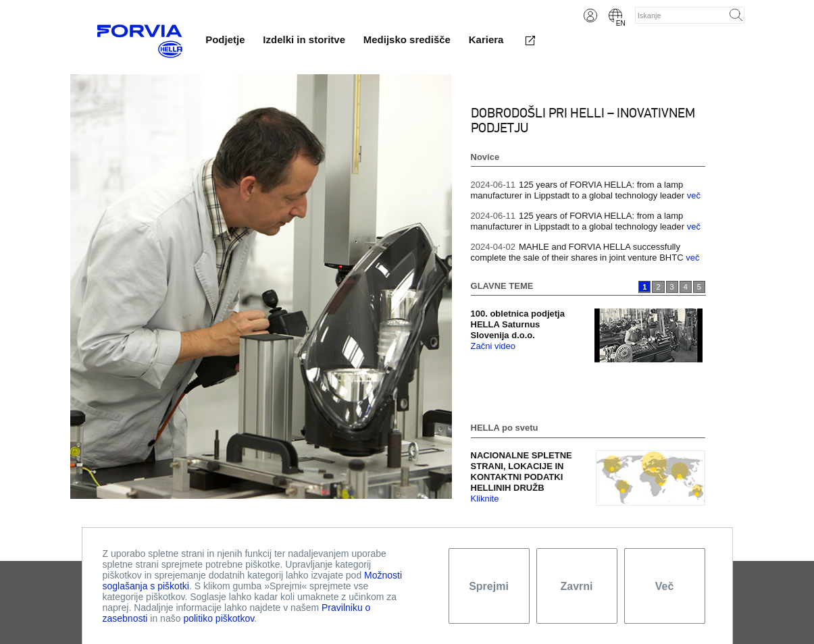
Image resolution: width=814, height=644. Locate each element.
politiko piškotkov (219, 618)
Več (665, 586)
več (694, 195)
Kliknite (485, 499)
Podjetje (225, 39)
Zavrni (576, 586)
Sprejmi (489, 586)
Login (590, 16)
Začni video (493, 346)
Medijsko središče (407, 39)
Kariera (486, 39)
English (615, 16)
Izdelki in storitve (304, 39)
